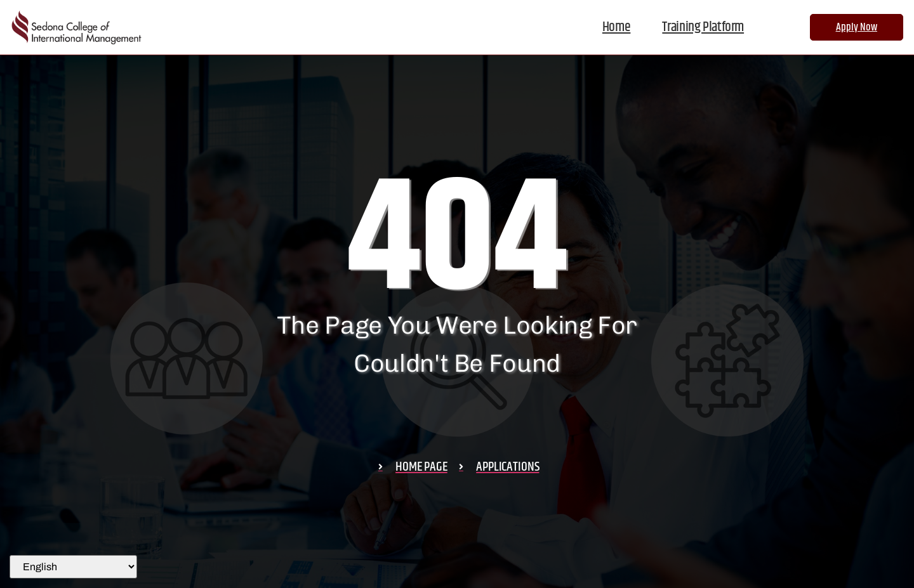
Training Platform (703, 27)
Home (617, 27)
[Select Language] (73, 567)
